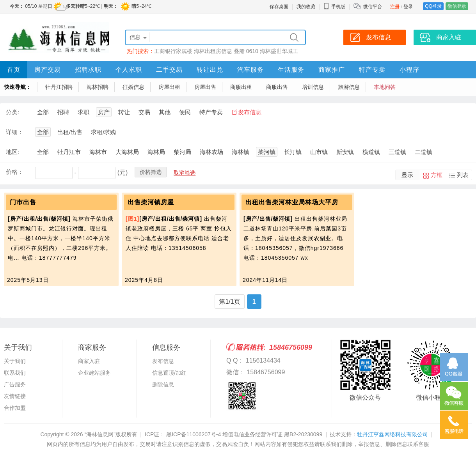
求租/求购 (103, 132)
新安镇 (345, 152)
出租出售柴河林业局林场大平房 (292, 202)
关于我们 (15, 361)
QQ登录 (433, 6)
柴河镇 (267, 152)
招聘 (63, 112)
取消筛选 (185, 173)
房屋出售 (205, 87)
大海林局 (127, 152)
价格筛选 (151, 172)
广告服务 (15, 384)
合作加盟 (15, 408)
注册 (395, 7)
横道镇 (371, 152)
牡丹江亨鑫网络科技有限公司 (393, 434)
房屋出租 (169, 87)
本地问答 (385, 87)
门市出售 (23, 202)
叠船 (239, 51)
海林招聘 (98, 87)
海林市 (98, 152)
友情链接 (15, 396)
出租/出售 (70, 132)
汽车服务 (250, 70)
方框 (437, 175)
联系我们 (15, 373)
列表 (463, 175)
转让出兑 (210, 70)
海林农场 (211, 152)
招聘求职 (88, 70)
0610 (252, 51)
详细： (15, 132)
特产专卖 (372, 70)
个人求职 (129, 70)
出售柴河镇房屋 (151, 202)
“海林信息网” (100, 434)
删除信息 (163, 384)
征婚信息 (133, 87)
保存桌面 (279, 7)
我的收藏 (306, 7)
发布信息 (250, 112)
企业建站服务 (94, 373)
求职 (83, 112)
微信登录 (457, 6)
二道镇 (424, 152)
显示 (407, 175)
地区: (12, 152)
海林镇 (241, 152)
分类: (12, 112)
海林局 (156, 152)
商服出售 (277, 87)
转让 (124, 112)
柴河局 (182, 152)
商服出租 (241, 87)
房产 (104, 112)
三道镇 (397, 152)
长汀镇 (293, 152)
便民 (185, 112)
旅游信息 (349, 87)
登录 (408, 7)
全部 (43, 112)
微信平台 (373, 7)
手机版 (334, 7)
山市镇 (319, 152)
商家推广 (332, 70)
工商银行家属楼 (173, 51)
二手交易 (169, 70)
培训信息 (313, 87)
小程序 (409, 70)
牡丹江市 (69, 152)
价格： (15, 172)
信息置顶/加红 (169, 373)
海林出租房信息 (213, 51)
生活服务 (291, 70)
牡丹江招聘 (59, 87)
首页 (14, 70)
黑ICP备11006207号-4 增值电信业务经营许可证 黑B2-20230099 (243, 434)
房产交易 (48, 70)
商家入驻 (89, 361)
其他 (165, 112)
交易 (144, 112)
